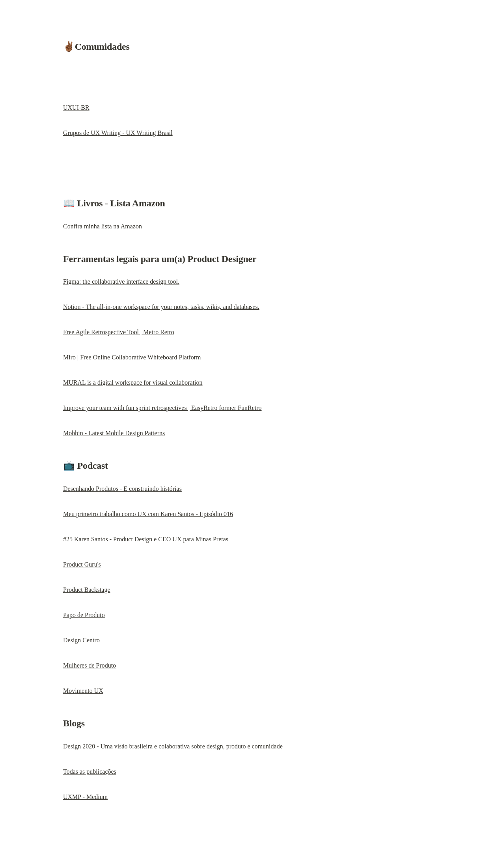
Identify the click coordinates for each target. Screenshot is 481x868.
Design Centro (81, 640)
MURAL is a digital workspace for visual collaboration (133, 383)
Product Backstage (87, 590)
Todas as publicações (90, 772)
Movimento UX (83, 691)
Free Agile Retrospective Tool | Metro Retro (119, 332)
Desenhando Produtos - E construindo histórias (122, 489)
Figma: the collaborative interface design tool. (121, 282)
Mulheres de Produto (89, 665)
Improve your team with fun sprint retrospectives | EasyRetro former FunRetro (162, 408)
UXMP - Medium (85, 797)
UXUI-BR (76, 108)
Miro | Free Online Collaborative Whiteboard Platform (132, 357)
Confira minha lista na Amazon (103, 226)
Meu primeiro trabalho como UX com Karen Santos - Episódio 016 (148, 514)
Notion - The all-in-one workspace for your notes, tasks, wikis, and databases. (161, 307)
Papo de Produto (84, 615)
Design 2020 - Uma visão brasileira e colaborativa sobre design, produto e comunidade (173, 746)
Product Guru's (82, 564)
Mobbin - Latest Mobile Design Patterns (114, 433)
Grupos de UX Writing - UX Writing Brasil (118, 133)
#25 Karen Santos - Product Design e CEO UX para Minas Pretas (146, 539)
